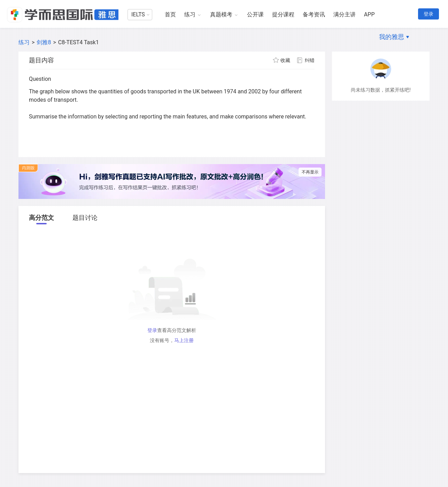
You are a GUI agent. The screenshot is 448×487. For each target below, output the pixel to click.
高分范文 (41, 218)
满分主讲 (345, 14)
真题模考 (221, 14)
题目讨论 (85, 218)
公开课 (255, 14)
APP (369, 14)
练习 (190, 14)
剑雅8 (44, 42)
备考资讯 (314, 14)
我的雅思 (392, 37)
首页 (170, 14)
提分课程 (283, 14)
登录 (428, 14)
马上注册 (184, 340)
